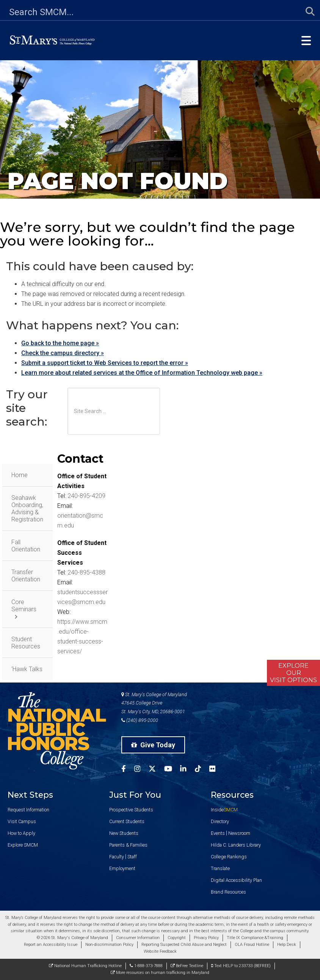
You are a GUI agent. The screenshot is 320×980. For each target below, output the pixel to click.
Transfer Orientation (26, 576)
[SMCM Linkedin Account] (187, 770)
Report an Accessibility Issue (51, 945)
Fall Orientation (26, 546)
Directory (220, 821)
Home (20, 475)
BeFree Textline (187, 966)
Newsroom (239, 833)
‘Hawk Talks (27, 669)
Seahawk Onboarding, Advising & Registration (27, 509)
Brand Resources (228, 892)
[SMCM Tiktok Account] (202, 770)
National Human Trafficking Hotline (85, 966)
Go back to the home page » (60, 343)
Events (218, 833)
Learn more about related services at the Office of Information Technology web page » (142, 373)
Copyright (177, 938)
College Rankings (229, 857)
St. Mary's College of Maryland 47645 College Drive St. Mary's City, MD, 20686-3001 (154, 703)
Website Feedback (160, 951)
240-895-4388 (86, 572)
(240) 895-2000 (140, 720)
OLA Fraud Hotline (252, 945)
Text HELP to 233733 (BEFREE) (241, 966)
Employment (122, 868)
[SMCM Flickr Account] (216, 770)
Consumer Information (138, 938)
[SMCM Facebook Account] (128, 770)
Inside (224, 810)
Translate (220, 868)
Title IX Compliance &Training (255, 938)
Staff (132, 857)
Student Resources (26, 643)
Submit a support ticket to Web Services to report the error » (105, 363)
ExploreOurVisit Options (293, 673)
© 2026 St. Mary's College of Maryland (72, 938)
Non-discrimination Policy (109, 945)
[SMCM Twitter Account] (156, 770)
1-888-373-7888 (146, 966)
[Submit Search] (306, 12)
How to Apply (21, 833)
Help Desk (287, 945)
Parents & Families (128, 845)
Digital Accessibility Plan (236, 880)
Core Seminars (24, 606)
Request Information (28, 810)
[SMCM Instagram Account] (141, 770)
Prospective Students (131, 810)
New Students (124, 833)
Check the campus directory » (63, 353)
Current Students (127, 821)
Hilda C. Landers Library (236, 845)
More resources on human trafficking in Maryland (160, 973)
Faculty (117, 857)
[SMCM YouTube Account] (172, 770)
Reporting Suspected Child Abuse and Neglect (184, 945)
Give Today (153, 745)
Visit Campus (22, 821)
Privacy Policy (206, 938)
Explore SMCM (23, 845)
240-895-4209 (86, 496)
